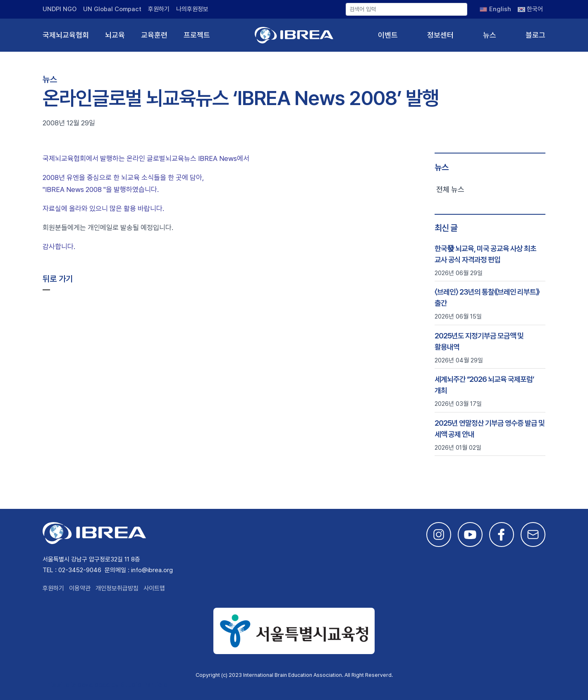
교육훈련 (154, 35)
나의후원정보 (192, 9)
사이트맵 (154, 588)
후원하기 (159, 9)
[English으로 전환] (495, 9)
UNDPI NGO (60, 9)
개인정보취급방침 (117, 588)
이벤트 (388, 35)
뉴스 (490, 35)
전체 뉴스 (450, 189)
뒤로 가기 (58, 279)
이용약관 (80, 588)
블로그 (535, 35)
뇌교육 (115, 35)
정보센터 (440, 35)
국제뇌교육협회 (66, 35)
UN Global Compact (112, 9)
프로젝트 (197, 35)
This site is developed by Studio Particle (105, 685)
